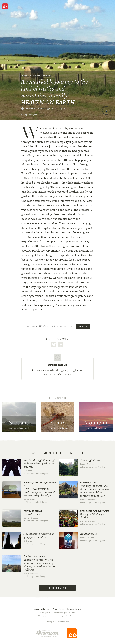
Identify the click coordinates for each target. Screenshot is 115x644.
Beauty (37, 76)
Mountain (47, 76)
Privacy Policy (58, 609)
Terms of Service (74, 609)
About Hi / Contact (42, 609)
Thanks (83, 326)
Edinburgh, (53, 108)
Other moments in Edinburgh (57, 453)
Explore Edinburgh (57, 588)
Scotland (26, 76)
